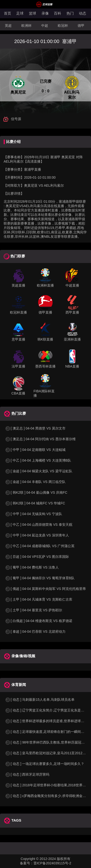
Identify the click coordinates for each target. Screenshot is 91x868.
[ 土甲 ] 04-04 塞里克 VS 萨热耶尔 (33, 610)
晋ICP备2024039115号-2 (52, 863)
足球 (20, 13)
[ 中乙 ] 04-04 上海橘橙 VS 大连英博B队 (38, 460)
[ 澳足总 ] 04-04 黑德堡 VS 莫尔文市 (35, 428)
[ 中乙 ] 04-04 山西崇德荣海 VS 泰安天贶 (39, 525)
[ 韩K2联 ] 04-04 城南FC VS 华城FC (35, 503)
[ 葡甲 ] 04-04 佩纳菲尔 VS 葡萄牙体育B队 (40, 578)
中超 (45, 26)
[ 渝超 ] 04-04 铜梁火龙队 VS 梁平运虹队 (39, 471)
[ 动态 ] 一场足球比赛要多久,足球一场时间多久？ (45, 764)
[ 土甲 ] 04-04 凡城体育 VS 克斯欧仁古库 (39, 599)
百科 (58, 13)
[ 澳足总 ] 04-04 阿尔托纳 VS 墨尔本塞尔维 (40, 439)
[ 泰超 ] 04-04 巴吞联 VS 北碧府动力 (35, 631)
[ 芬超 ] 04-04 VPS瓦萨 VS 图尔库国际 (37, 557)
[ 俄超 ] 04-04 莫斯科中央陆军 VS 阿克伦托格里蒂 (45, 589)
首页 (8, 13)
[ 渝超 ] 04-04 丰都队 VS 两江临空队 (35, 482)
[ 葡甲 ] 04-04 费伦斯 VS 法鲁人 (32, 567)
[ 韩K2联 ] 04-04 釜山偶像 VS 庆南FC (36, 492)
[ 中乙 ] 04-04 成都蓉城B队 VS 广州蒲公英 (40, 546)
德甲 (81, 26)
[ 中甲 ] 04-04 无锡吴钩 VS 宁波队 (33, 514)
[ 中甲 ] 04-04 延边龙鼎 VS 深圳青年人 (37, 535)
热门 (70, 13)
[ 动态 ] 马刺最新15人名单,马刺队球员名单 (40, 700)
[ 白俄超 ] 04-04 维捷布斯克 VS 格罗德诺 (39, 621)
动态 (83, 13)
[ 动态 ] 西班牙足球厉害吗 (27, 774)
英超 (8, 26)
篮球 (33, 13)
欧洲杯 (26, 26)
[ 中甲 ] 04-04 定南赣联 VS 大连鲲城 (35, 450)
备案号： (27, 863)
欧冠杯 (63, 26)
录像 (45, 13)
